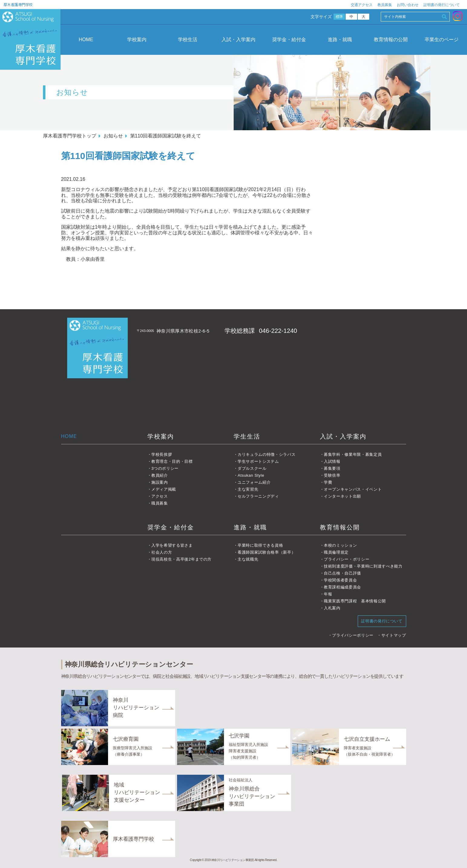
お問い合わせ (408, 5)
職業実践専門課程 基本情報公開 (355, 601)
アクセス (160, 496)
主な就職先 (248, 559)
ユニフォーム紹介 (254, 482)
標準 (339, 17)
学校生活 (188, 40)
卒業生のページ (442, 40)
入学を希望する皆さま (172, 545)
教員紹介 (160, 475)
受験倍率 (332, 475)
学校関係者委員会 (340, 580)
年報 (328, 594)
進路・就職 (340, 40)
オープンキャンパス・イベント (353, 489)
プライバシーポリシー (353, 635)
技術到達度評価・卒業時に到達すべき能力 (363, 566)
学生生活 (247, 436)
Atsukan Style (251, 475)
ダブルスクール (252, 468)
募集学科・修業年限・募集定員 (353, 454)
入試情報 (332, 461)
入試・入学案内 (238, 40)
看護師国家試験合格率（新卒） (266, 552)
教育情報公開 (340, 527)
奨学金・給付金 (289, 40)
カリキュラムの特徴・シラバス (266, 454)
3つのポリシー (165, 468)
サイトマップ (394, 635)
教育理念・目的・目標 (172, 461)
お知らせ (113, 136)
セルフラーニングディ (258, 496)
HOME (86, 40)
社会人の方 (162, 552)
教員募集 (385, 5)
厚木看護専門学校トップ (70, 136)
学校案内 (137, 40)
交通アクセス (362, 5)
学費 (328, 482)
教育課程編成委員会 (342, 587)
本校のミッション (340, 545)
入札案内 (332, 608)
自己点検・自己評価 (342, 573)
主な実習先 (248, 489)
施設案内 (160, 482)
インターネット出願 (342, 496)
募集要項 (332, 468)
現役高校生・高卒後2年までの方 (181, 559)
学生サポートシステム (258, 461)
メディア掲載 (164, 489)
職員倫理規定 (336, 552)
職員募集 (160, 503)
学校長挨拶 (162, 454)
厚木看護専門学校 (18, 4)
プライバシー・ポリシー (347, 559)
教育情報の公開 (391, 40)
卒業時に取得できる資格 (260, 545)
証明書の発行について (442, 5)
